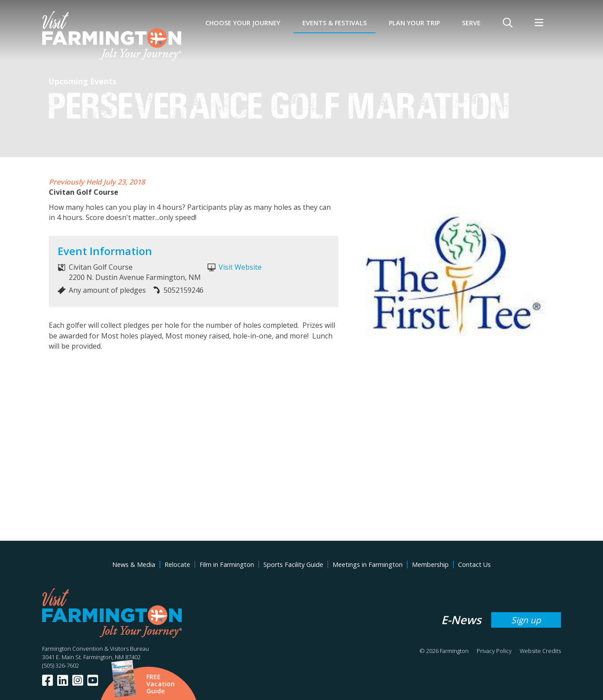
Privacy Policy (494, 651)
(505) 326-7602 (61, 665)
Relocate (177, 564)
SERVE (471, 23)
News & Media (134, 564)
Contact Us (474, 564)
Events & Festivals (335, 23)
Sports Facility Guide (293, 564)
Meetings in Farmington (368, 564)
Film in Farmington (227, 564)
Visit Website (240, 267)
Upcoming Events (82, 81)
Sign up (526, 620)
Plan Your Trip (414, 23)
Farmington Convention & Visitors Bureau (96, 649)
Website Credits (540, 651)
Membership (430, 564)
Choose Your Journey (243, 23)
